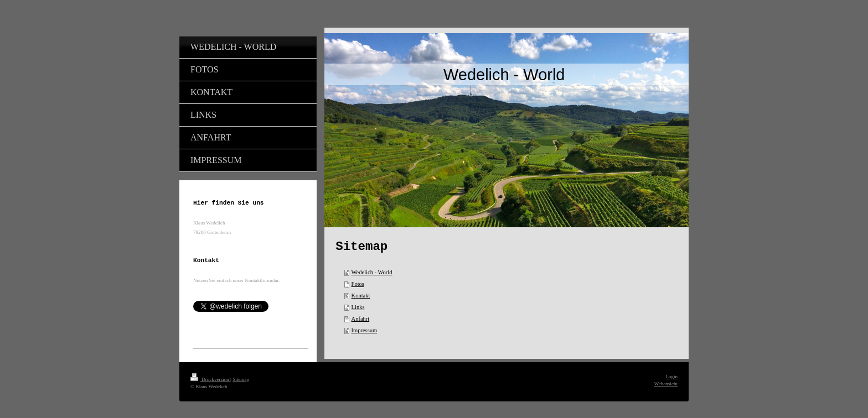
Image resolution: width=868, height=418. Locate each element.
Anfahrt (361, 319)
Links (358, 307)
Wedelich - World (372, 272)
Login (671, 377)
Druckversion (210, 379)
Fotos (358, 284)
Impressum (365, 330)
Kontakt (361, 296)
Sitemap (241, 379)
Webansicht (666, 384)
